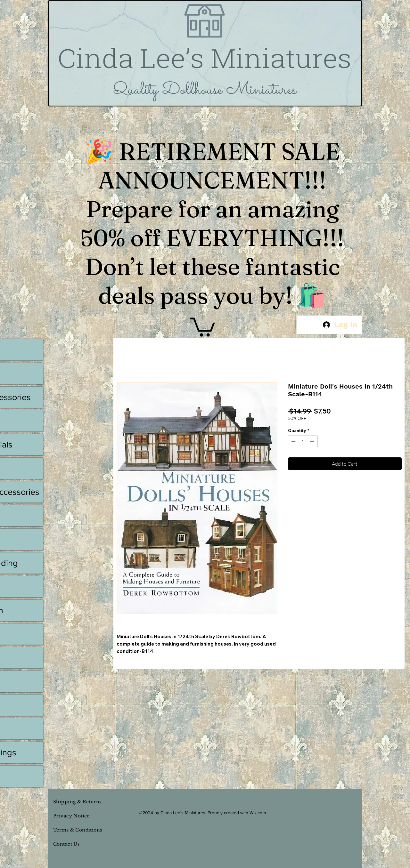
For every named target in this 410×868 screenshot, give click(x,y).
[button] (202, 326)
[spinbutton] (303, 441)
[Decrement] (293, 441)
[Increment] (313, 441)
